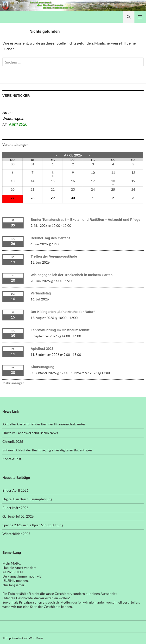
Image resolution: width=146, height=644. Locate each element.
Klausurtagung (42, 367)
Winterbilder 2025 (16, 534)
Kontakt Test (12, 459)
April (18, 124)
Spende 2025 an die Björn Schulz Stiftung (33, 525)
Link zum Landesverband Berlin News (30, 433)
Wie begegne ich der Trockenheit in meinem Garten (72, 275)
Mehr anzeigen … (15, 383)
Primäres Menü (140, 17)
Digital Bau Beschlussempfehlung (27, 499)
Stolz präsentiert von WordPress (23, 638)
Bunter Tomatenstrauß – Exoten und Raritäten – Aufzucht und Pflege (85, 220)
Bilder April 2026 (15, 490)
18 (113, 181)
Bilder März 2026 (15, 508)
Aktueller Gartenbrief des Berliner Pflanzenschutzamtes (44, 424)
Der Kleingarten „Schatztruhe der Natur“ (63, 312)
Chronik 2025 (13, 441)
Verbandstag (41, 293)
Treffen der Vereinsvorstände (54, 256)
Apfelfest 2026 (42, 349)
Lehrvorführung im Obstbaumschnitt (60, 330)
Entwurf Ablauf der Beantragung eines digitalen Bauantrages (47, 450)
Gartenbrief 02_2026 (18, 516)
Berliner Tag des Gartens (50, 238)
